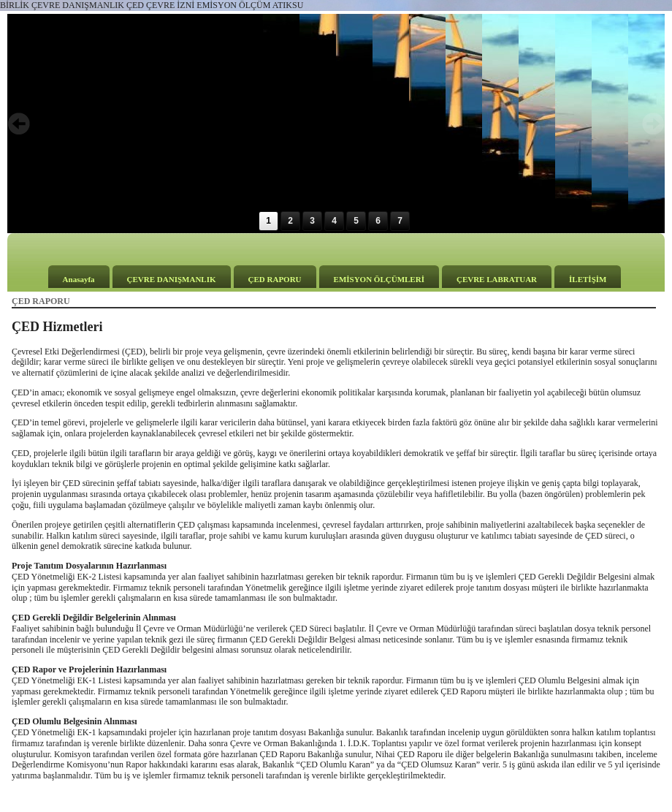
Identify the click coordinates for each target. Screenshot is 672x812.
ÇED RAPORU (275, 279)
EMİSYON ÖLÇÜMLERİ (379, 279)
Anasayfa (79, 279)
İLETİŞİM (588, 279)
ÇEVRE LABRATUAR (497, 279)
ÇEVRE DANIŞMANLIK (172, 279)
